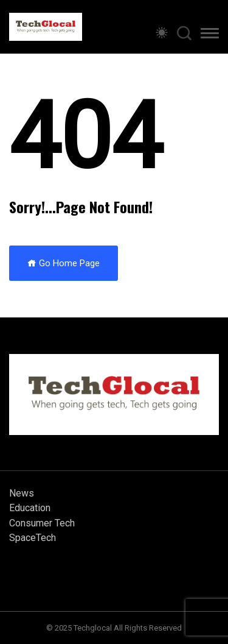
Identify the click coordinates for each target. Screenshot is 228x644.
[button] (210, 35)
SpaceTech (33, 538)
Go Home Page (64, 263)
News (22, 493)
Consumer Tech (42, 523)
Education (30, 508)
